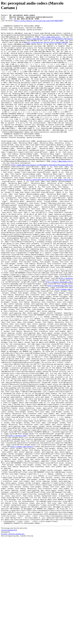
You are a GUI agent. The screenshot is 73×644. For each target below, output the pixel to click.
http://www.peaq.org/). (51, 41)
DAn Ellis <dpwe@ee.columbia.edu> (13, 636)
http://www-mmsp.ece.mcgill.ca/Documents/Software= (50, 43)
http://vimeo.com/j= (64, 344)
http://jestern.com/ (17, 520)
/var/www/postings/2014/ (9, 632)
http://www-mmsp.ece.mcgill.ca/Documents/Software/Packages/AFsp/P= (42, 195)
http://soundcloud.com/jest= (60, 340)
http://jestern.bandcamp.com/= (59, 335)
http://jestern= (66, 331)
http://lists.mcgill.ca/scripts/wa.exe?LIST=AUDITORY (38, 22)
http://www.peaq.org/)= (63, 190)
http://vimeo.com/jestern (22, 533)
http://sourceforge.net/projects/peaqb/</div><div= (50, 212)
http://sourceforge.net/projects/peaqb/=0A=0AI (47, 48)
